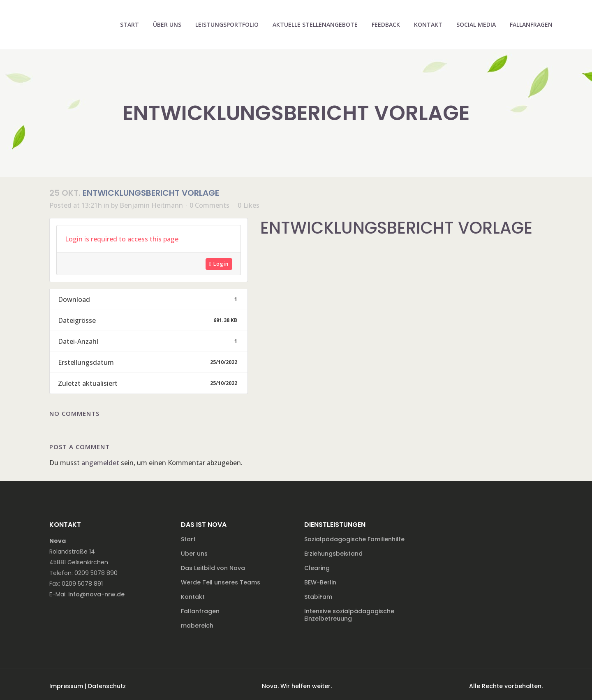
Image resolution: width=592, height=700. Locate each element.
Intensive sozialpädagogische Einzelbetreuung (349, 615)
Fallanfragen (200, 611)
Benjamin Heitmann (151, 205)
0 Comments (209, 205)
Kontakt (193, 597)
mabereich (197, 626)
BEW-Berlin (320, 582)
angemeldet (100, 463)
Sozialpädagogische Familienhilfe (354, 539)
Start (188, 539)
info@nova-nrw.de (96, 594)
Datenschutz (107, 686)
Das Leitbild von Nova (213, 568)
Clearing (317, 568)
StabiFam (318, 597)
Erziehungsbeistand (333, 554)
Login (219, 264)
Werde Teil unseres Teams (221, 582)
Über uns (194, 554)
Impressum (66, 686)
